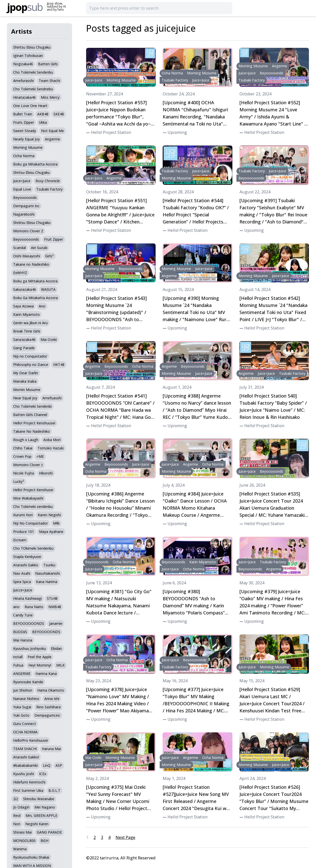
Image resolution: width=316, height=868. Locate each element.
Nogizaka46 (23, 64)
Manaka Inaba (25, 381)
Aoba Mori (52, 440)
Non (17, 824)
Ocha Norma (24, 156)
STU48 (52, 598)
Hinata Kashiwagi (27, 598)
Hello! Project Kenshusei (33, 490)
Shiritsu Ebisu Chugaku (32, 47)
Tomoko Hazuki (51, 448)
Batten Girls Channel (30, 415)
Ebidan (56, 648)
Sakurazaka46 (25, 289)
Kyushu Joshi (24, 774)
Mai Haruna (23, 640)
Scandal (20, 248)
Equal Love (22, 189)
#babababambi (25, 765)
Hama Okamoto (51, 690)
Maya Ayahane (51, 532)
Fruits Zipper (24, 122)
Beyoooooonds (26, 239)
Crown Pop (22, 456)
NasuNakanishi (48, 573)
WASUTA (48, 289)
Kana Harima (47, 582)
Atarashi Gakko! (26, 757)
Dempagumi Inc (26, 206)
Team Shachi (49, 81)
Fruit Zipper (54, 239)
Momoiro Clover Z (28, 231)
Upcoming (177, 132)
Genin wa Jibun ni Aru (30, 323)
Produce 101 (24, 532)
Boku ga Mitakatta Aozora (35, 164)
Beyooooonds (25, 198)
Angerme (52, 139)
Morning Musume (28, 147)
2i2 (16, 799)
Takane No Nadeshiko (32, 431)
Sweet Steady (25, 131)
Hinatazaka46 (24, 97)
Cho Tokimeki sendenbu (33, 507)
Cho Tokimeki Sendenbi (32, 406)
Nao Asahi (22, 573)
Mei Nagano (45, 807)
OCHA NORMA (25, 732)
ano (16, 607)
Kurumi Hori (23, 515)
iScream (20, 540)
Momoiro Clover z (28, 465)
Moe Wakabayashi (28, 498)
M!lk (56, 523)
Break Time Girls (27, 331)
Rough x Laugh (26, 440)
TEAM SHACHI (25, 749)
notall (18, 657)
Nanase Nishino (26, 699)
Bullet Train (23, 114)
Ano (42, 306)
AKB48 (43, 114)
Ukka (43, 122)
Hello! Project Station (111, 132)
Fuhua (18, 665)
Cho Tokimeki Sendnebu (33, 89)
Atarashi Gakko (26, 565)
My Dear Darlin (26, 373)
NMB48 (55, 607)
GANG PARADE (49, 832)
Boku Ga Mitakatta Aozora (35, 298)
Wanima (20, 849)
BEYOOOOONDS (46, 632)
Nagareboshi (24, 214)
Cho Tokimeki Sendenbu (33, 72)
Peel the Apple (40, 657)
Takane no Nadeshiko (31, 264)
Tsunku (49, 565)
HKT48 (59, 365)
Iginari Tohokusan (28, 56)
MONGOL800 (24, 841)
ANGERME (22, 674)
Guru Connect (25, 724)
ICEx (43, 774)
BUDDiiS (20, 632)
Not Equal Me (52, 131)
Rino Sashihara (48, 707)
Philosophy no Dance (31, 365)
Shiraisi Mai (22, 832)
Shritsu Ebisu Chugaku (31, 172)
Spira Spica (22, 582)
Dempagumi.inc (47, 715)
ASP (59, 765)
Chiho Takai (23, 448)
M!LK (60, 665)
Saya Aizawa (23, 306)
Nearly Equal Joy (26, 139)
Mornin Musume (27, 390)
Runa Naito (34, 607)
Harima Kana (46, 674)
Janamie (56, 623)
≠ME (40, 456)
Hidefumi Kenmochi (29, 782)
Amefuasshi (52, 398)
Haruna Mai (51, 749)
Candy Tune (23, 615)
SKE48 (59, 114)
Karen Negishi (49, 515)
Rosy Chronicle (48, 181)
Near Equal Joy (25, 398)
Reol (17, 815)
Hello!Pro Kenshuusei (31, 740)
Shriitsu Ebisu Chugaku (32, 223)
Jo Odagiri (21, 807)
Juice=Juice (22, 181)
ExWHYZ (20, 273)
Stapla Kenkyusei (27, 557)
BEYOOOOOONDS (29, 623)
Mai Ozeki (49, 339)
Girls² (49, 256)
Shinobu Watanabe (39, 799)
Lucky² (19, 481)
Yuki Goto (21, 715)
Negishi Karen (37, 824)
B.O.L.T (54, 790)
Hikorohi (46, 473)
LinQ (47, 765)
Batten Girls (48, 64)
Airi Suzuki (39, 248)
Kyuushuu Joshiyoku (30, 648)
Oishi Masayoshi (27, 256)
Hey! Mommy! (40, 665)
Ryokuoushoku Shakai (31, 857)
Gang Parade (24, 348)
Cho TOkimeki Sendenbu (33, 548)
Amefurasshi (23, 81)
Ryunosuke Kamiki (28, 682)
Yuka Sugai (22, 707)
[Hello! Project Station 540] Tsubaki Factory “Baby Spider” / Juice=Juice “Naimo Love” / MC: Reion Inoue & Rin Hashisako (273, 406)
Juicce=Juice (23, 590)
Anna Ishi (52, 699)
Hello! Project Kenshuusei (34, 423)
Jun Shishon (23, 690)
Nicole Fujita (24, 473)
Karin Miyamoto (26, 314)
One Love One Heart (30, 106)
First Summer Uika (28, 790)
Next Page (125, 837)
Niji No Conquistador (31, 523)
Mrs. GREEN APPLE (41, 815)
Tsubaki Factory (49, 189)
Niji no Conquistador (30, 356)
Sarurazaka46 (24, 339)
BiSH (44, 841)
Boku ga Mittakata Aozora (35, 281)
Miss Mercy (50, 97)
